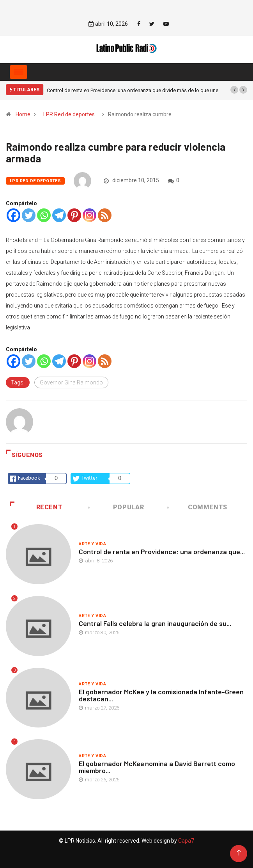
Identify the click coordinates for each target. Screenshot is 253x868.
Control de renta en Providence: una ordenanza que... (162, 551)
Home (23, 114)
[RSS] (105, 215)
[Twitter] (29, 215)
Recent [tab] (36, 507)
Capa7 (186, 841)
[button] (234, 90)
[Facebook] (13, 215)
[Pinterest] (74, 215)
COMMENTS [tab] (198, 507)
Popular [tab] (116, 507)
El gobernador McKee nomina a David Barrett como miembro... (157, 767)
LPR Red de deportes (69, 114)
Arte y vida (92, 544)
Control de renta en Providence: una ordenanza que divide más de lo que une (133, 90)
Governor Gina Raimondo (71, 382)
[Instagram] (89, 215)
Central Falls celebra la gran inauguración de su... (155, 623)
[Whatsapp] (44, 215)
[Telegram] (59, 215)
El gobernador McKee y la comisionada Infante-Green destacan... (161, 695)
